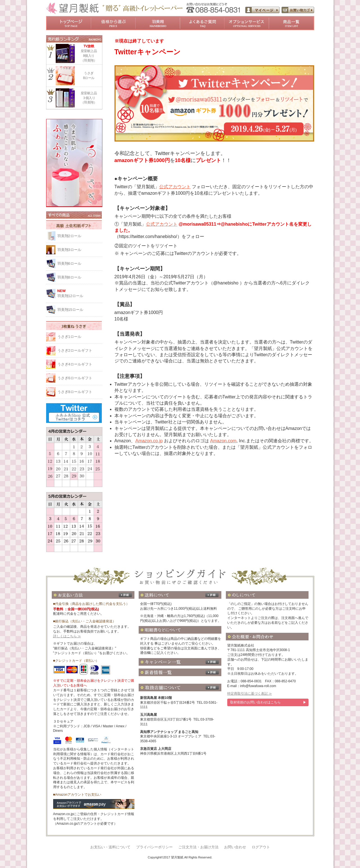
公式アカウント (175, 187)
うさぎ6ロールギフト (75, 378)
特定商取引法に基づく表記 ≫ (250, 694)
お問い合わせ (235, 847)
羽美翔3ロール (69, 250)
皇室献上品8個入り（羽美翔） (89, 53)
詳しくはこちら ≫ (67, 636)
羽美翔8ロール (69, 277)
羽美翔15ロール (70, 310)
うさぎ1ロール (69, 337)
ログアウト (261, 847)
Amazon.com (223, 441)
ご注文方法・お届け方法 (198, 847)
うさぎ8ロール (89, 76)
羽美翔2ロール (69, 236)
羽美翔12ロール (80, 293)
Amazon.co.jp (149, 441)
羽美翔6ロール (69, 263)
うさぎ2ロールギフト (75, 350)
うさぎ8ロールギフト (75, 392)
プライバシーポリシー (154, 847)
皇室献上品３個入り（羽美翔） (89, 98)
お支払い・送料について (110, 847)
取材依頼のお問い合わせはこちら (255, 702)
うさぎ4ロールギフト (75, 364)
